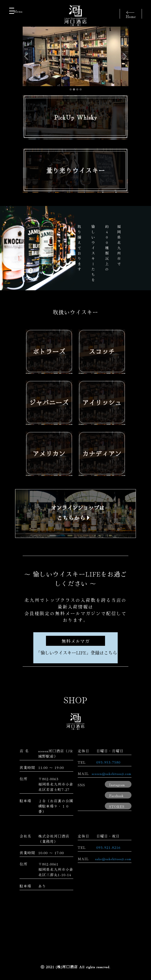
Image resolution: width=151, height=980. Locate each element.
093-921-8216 (108, 847)
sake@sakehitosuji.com (113, 859)
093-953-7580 (108, 762)
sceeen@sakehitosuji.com (112, 773)
